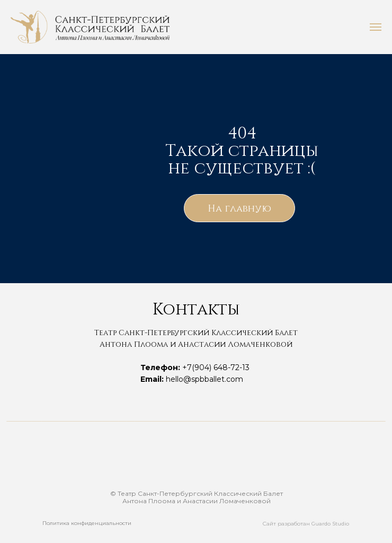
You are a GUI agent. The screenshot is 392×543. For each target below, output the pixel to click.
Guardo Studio (330, 524)
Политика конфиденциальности (87, 523)
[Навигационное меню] (376, 27)
